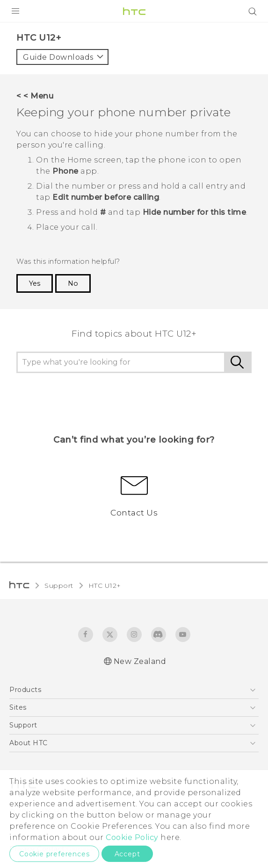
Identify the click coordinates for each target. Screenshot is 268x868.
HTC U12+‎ (105, 586)
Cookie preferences (54, 854)
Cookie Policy (132, 837)
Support (59, 586)
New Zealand (140, 661)
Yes (35, 283)
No (73, 283)
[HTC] (134, 11)
